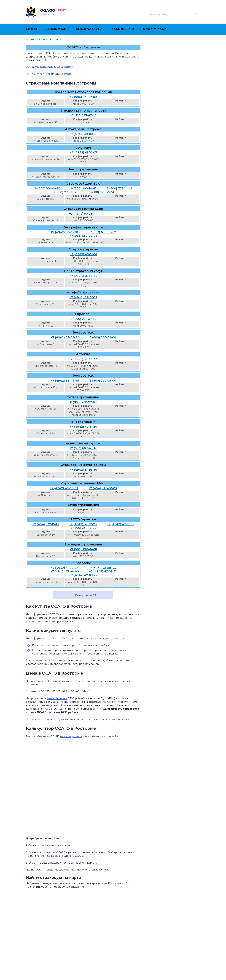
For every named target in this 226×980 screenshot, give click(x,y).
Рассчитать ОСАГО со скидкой (51, 67)
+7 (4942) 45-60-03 (103, 488)
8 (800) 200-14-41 (84, 189)
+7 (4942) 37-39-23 (83, 524)
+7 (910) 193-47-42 (83, 115)
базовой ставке (57, 698)
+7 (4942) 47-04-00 (65, 572)
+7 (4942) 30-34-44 (83, 359)
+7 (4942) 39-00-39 (83, 134)
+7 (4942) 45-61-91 (83, 254)
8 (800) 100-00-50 (48, 189)
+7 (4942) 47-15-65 (121, 524)
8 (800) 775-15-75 (65, 192)
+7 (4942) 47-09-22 (83, 575)
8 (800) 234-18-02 (83, 528)
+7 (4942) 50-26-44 (83, 214)
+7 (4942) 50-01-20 (64, 232)
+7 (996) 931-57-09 (83, 97)
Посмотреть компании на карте (51, 74)
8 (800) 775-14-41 (119, 189)
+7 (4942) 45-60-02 (64, 488)
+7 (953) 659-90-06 (83, 236)
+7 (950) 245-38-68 (83, 276)
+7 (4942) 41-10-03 (83, 153)
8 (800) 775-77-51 (101, 192)
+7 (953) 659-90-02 (102, 232)
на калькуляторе (71, 736)
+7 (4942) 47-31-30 (83, 427)
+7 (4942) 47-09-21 (103, 572)
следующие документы (109, 639)
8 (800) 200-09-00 (103, 337)
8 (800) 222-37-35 (83, 319)
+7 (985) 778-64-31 (83, 549)
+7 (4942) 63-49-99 (65, 337)
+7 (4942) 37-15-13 (46, 524)
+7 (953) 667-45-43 (83, 448)
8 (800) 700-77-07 (83, 402)
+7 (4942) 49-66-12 (83, 297)
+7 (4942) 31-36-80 (83, 470)
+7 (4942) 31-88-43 (102, 568)
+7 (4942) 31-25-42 (64, 568)
